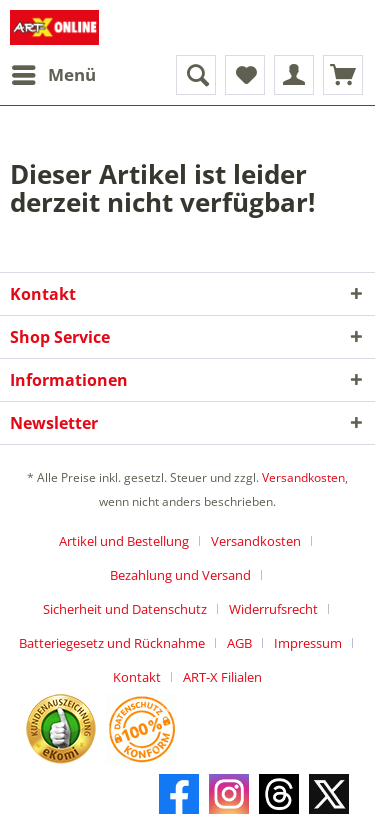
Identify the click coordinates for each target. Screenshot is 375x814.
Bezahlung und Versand (180, 575)
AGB (239, 643)
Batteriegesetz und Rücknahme (112, 643)
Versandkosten (303, 477)
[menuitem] (53, 75)
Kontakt (137, 677)
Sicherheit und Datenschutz (125, 609)
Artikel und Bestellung (124, 541)
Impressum (308, 643)
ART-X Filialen (222, 677)
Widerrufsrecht (273, 609)
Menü (54, 72)
